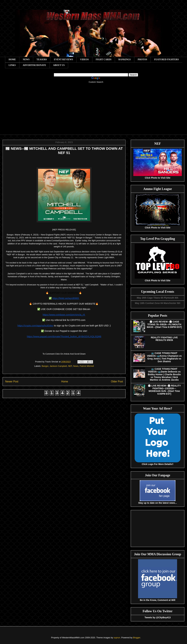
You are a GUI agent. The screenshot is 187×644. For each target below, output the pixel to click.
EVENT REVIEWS (63, 60)
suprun (117, 638)
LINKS (12, 65)
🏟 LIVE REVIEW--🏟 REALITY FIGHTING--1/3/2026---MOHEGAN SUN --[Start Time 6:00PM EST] (164, 390)
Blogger (137, 638)
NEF (70, 366)
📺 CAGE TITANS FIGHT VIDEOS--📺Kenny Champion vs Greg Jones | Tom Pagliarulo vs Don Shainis (164, 357)
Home (65, 381)
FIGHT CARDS (104, 60)
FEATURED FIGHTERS (167, 60)
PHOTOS (142, 60)
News (76, 366)
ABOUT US (59, 65)
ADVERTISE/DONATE (34, 65)
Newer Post (12, 381)
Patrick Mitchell (87, 366)
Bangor (45, 366)
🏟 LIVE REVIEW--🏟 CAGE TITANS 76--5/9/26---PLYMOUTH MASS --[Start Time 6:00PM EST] (164, 324)
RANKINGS (124, 60)
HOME (12, 60)
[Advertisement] (96, 111)
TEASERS (42, 60)
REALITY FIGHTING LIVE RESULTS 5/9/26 (164, 339)
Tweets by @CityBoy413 (158, 617)
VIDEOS (84, 60)
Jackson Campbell (58, 366)
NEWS (26, 60)
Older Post (117, 381)
